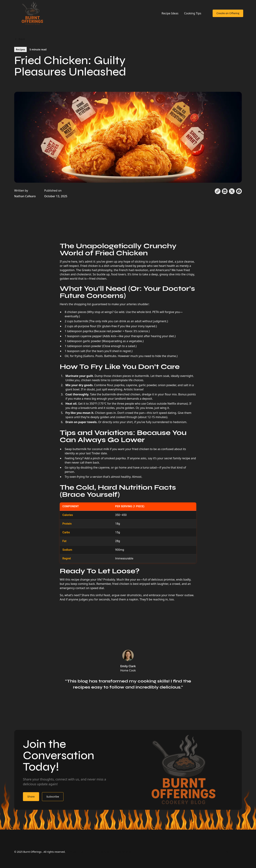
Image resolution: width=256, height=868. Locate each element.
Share (31, 797)
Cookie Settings (122, 852)
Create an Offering (228, 13)
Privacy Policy (78, 852)
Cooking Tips (193, 13)
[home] (33, 13)
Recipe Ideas (170, 13)
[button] (207, 12)
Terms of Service (99, 852)
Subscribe (53, 797)
